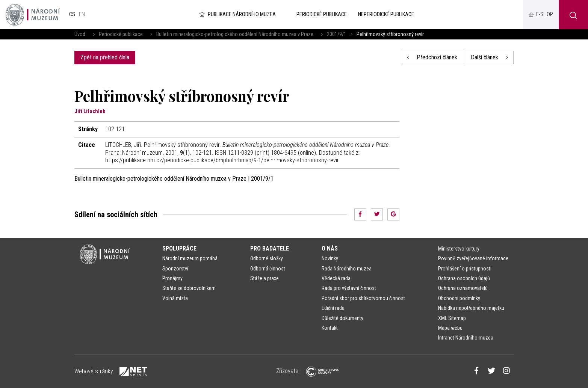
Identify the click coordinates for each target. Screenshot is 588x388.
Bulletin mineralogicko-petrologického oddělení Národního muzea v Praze (235, 34)
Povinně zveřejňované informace (473, 258)
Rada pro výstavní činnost (349, 288)
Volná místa (175, 298)
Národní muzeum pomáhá (190, 258)
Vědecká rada (336, 278)
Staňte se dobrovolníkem (189, 288)
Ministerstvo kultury (459, 249)
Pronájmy (172, 278)
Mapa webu (450, 328)
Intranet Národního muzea (466, 338)
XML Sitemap (452, 318)
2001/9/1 (337, 34)
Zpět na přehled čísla (105, 57)
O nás (330, 248)
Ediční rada (333, 308)
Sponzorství (175, 269)
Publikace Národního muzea (237, 14)
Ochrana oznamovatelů (463, 288)
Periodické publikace (121, 34)
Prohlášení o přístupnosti (465, 269)
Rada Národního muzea (347, 269)
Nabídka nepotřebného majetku (471, 308)
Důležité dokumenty (342, 318)
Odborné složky (267, 258)
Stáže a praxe (265, 278)
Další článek (489, 57)
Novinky (330, 258)
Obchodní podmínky (459, 298)
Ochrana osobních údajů (464, 278)
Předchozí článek (432, 57)
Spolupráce (179, 248)
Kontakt (330, 328)
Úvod (80, 34)
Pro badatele (270, 248)
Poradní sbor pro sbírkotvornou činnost (363, 298)
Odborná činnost (268, 269)
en (82, 14)
